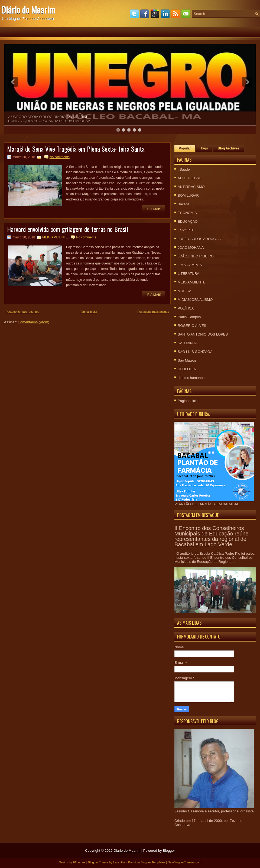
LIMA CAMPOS (190, 265)
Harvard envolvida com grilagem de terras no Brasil (68, 229)
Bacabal (184, 204)
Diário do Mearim (28, 10)
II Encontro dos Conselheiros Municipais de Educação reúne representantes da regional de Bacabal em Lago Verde (212, 536)
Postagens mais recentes (22, 312)
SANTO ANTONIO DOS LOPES (203, 334)
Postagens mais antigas (153, 312)
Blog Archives (229, 148)
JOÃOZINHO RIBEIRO (196, 256)
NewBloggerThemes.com (184, 862)
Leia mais (153, 209)
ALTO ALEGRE (190, 178)
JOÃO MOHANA (191, 248)
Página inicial (88, 312)
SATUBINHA (188, 343)
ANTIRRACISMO (191, 187)
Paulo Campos (189, 317)
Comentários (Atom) (34, 322)
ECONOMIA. (188, 213)
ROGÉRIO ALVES (192, 326)
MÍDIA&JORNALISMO (195, 300)
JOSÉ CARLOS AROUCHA (199, 239)
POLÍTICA (186, 308)
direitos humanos (191, 378)
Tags (204, 148)
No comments (60, 157)
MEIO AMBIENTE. (56, 237)
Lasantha (119, 862)
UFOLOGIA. (187, 369)
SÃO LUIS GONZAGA (195, 352)
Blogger (169, 851)
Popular (185, 148)
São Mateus (187, 360)
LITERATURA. (189, 274)
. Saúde (184, 169)
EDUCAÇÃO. (188, 221)
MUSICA (185, 291)
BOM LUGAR (188, 195)
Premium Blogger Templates (147, 862)
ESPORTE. (187, 230)
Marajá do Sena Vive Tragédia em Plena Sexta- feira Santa (76, 149)
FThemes (79, 862)
